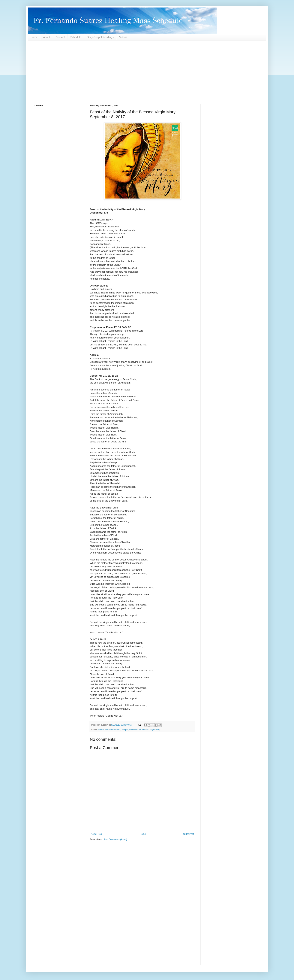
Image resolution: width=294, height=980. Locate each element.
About (47, 37)
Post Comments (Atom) (115, 839)
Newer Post (97, 834)
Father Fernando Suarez (109, 730)
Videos (123, 37)
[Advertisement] (146, 72)
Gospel (125, 730)
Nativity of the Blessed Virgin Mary (145, 730)
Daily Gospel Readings (100, 37)
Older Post (189, 834)
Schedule (76, 37)
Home (34, 37)
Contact (60, 37)
